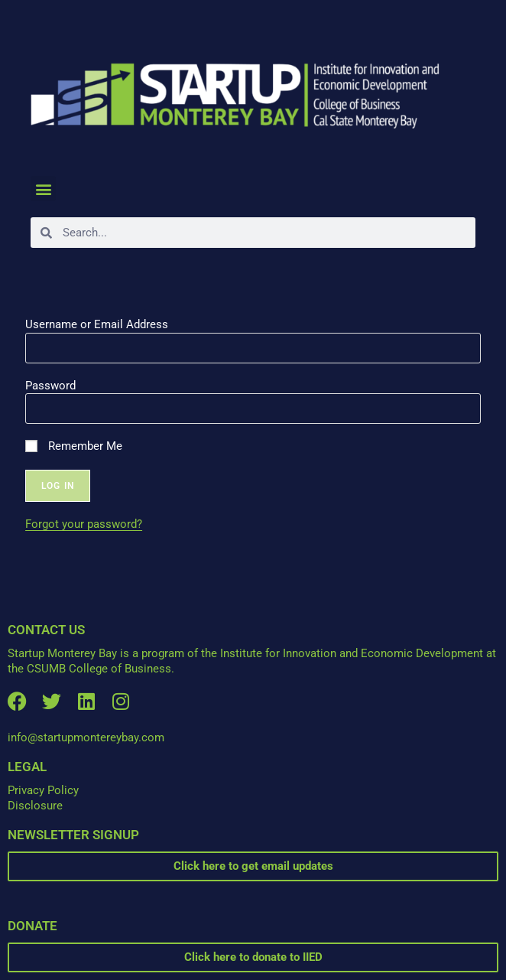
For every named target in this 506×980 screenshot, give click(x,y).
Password (50, 386)
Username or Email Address (97, 324)
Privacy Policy (43, 790)
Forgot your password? (84, 524)
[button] (43, 189)
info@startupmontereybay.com (86, 737)
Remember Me (74, 446)
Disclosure (35, 806)
